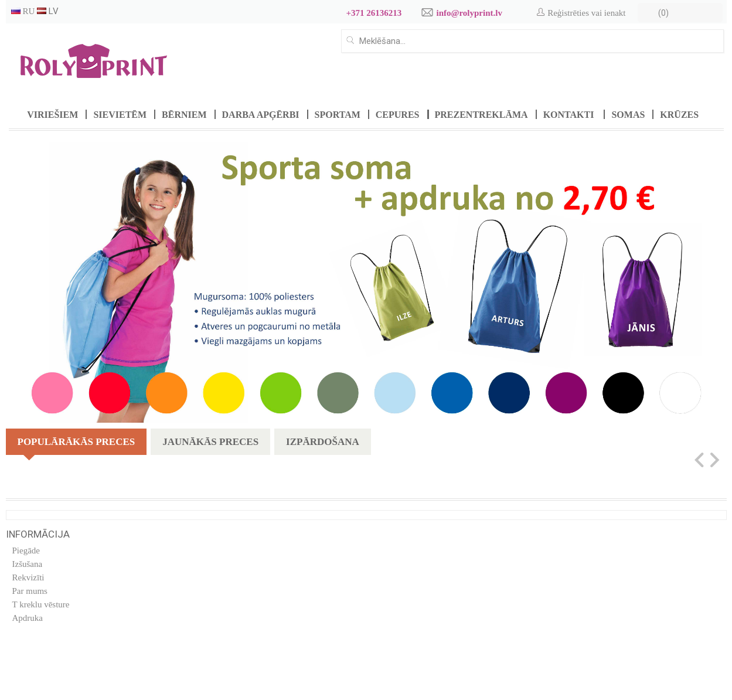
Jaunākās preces (210, 442)
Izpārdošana (323, 442)
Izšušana (28, 564)
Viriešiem (52, 115)
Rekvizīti (28, 577)
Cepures (398, 115)
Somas (628, 115)
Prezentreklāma (481, 115)
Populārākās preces (76, 446)
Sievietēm (120, 115)
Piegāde (26, 551)
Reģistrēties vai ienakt (586, 13)
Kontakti (569, 115)
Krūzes (679, 115)
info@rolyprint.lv (469, 13)
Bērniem (184, 115)
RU (23, 11)
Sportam (338, 115)
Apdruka (28, 618)
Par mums (30, 591)
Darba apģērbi (261, 115)
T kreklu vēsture (41, 604)
